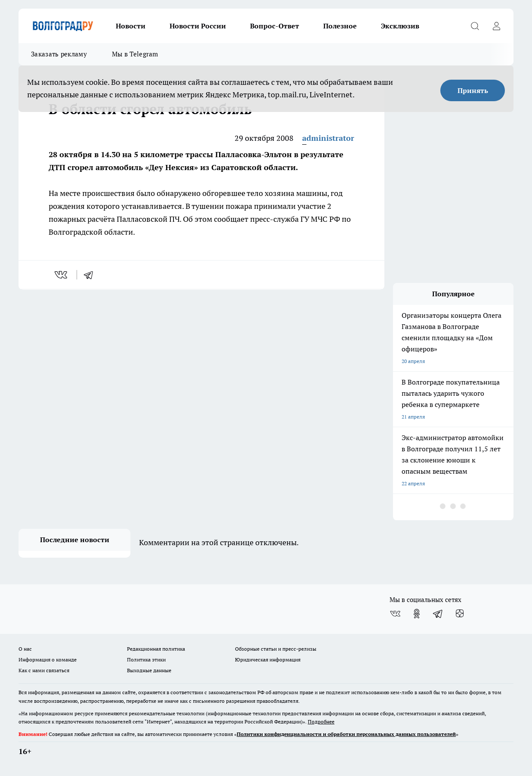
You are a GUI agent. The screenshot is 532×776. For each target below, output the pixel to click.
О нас (25, 649)
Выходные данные (149, 670)
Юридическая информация (268, 660)
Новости (131, 26)
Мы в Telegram (135, 54)
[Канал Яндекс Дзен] (460, 614)
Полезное (340, 26)
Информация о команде (48, 660)
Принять (473, 90)
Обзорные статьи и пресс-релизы (276, 649)
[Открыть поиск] (475, 26)
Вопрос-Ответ (275, 26)
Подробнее (321, 722)
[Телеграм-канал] (438, 614)
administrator (328, 138)
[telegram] (91, 275)
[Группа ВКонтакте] (395, 614)
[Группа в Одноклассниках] (417, 614)
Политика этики (146, 660)
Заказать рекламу (59, 54)
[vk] (62, 275)
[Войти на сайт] (496, 26)
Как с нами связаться (44, 670)
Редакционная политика (156, 649)
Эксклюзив (400, 26)
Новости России (198, 26)
